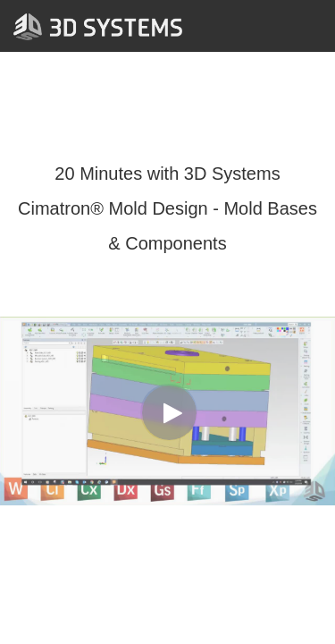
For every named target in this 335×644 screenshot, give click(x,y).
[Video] (167, 411)
